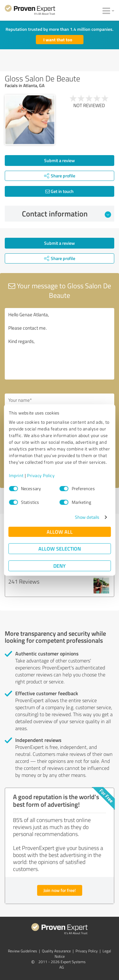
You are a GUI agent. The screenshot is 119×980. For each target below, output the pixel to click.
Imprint (16, 475)
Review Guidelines (23, 951)
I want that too (58, 40)
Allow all (60, 532)
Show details (87, 517)
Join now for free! (60, 890)
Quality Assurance (56, 951)
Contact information (66, 214)
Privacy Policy (41, 475)
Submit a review (60, 160)
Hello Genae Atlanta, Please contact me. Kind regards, (60, 344)
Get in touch (60, 191)
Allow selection (60, 548)
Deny (60, 566)
